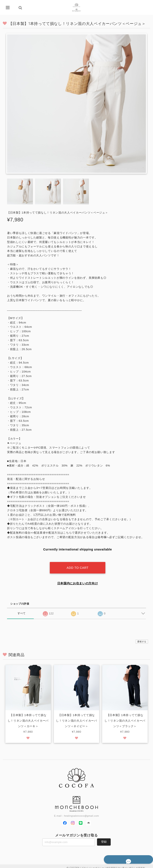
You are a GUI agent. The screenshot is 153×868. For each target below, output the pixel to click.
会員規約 (140, 864)
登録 (104, 838)
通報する (142, 638)
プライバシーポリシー (93, 864)
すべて (21, 610)
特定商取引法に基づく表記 (120, 864)
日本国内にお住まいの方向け (78, 580)
